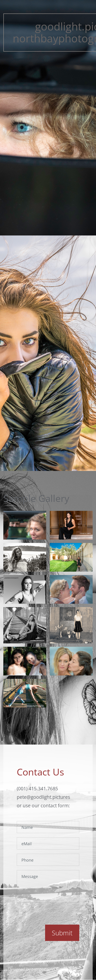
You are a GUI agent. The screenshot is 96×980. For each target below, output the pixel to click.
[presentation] (51, 916)
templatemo (43, 969)
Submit (62, 933)
